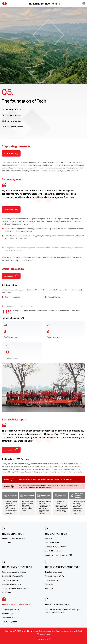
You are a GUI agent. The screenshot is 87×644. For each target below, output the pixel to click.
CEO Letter (6, 543)
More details (11, 164)
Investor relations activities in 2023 (58, 555)
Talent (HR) (49, 588)
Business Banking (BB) (10, 580)
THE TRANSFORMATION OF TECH (62, 567)
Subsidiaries (7, 592)
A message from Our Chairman (14, 539)
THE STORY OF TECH (56, 534)
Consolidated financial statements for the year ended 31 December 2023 (63, 611)
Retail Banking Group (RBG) (12, 576)
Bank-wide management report (14, 572)
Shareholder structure (53, 551)
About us (48, 539)
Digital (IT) (49, 584)
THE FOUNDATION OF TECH (16, 605)
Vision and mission (52, 543)
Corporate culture (9, 618)
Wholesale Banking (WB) (11, 584)
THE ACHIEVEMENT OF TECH (17, 567)
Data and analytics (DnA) (54, 576)
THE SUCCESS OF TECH (57, 605)
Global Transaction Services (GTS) (15, 588)
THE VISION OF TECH (13, 534)
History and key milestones (55, 547)
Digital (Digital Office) (53, 580)
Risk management (9, 613)
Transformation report (53, 572)
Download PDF (44, 639)
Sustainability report (10, 622)
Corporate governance (11, 609)
